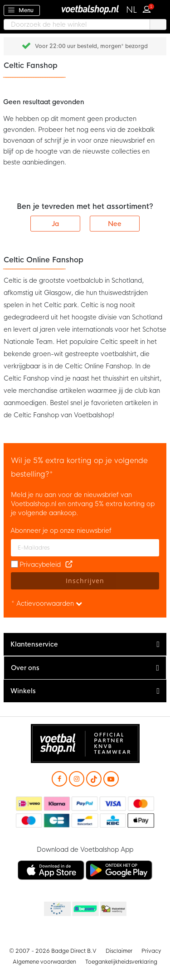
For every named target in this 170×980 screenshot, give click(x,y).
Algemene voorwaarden (44, 962)
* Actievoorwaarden (47, 603)
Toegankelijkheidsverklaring (121, 962)
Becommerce (85, 909)
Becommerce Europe (57, 909)
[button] (132, 10)
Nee (115, 224)
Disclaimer (119, 951)
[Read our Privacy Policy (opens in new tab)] (69, 565)
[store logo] (85, 9)
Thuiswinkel (113, 909)
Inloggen (149, 8)
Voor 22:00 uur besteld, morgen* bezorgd (91, 46)
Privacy (151, 951)
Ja (55, 224)
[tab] (85, 644)
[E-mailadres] (85, 548)
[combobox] (85, 24)
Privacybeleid (40, 565)
